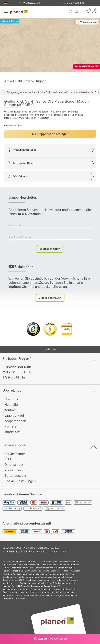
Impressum (12, 432)
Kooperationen (15, 421)
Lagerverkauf (14, 416)
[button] (6, 3)
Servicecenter (15, 454)
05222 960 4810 (18, 367)
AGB (8, 459)
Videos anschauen (50, 298)
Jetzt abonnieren (50, 249)
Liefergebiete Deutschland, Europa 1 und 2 (38, 586)
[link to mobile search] (76, 11)
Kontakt (10, 410)
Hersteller (12, 405)
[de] (6, 3)
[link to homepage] (19, 12)
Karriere (10, 426)
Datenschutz (14, 465)
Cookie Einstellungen (20, 481)
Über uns (11, 399)
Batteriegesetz (15, 476)
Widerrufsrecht (15, 470)
